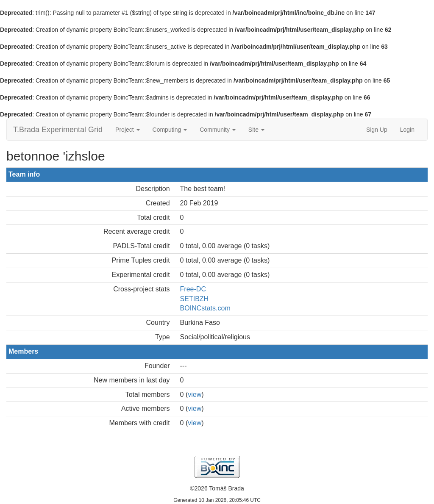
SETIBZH (195, 299)
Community (218, 130)
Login (407, 130)
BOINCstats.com (205, 308)
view (195, 395)
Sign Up (377, 130)
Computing (170, 130)
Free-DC (193, 289)
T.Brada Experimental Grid (58, 130)
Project (127, 130)
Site (256, 130)
